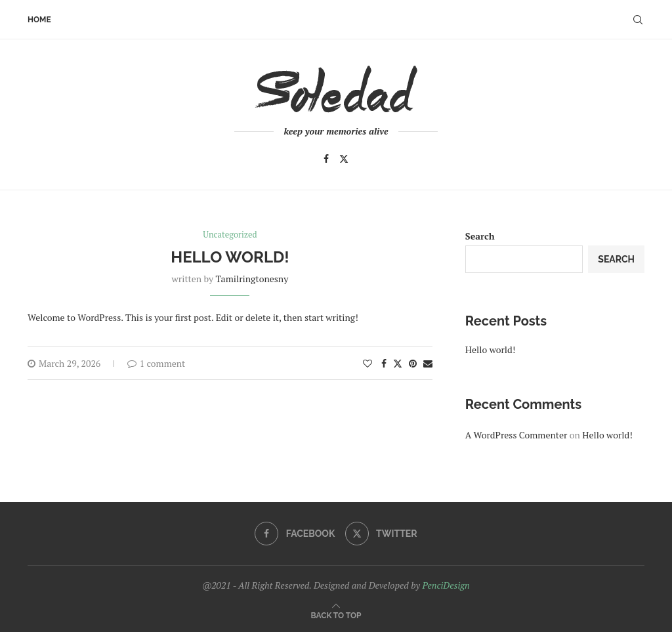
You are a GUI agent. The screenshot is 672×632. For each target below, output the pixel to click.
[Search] (638, 20)
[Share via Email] (428, 363)
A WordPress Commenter (516, 435)
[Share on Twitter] (398, 363)
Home (39, 20)
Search (480, 236)
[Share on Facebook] (384, 363)
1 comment (157, 363)
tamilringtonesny (252, 279)
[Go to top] (336, 615)
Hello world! (230, 258)
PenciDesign (446, 585)
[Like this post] (367, 363)
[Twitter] (344, 159)
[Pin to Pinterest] (413, 363)
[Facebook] (326, 159)
